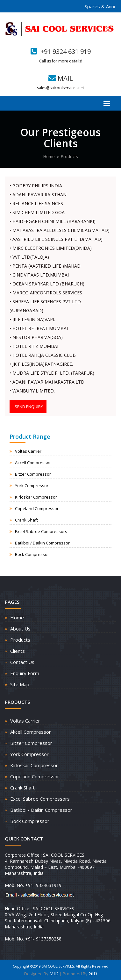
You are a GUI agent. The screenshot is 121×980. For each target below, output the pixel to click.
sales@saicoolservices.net (60, 88)
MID (54, 973)
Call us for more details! (61, 61)
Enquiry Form (25, 673)
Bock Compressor (32, 554)
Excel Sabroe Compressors (41, 531)
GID (93, 973)
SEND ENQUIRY (29, 407)
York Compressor (32, 486)
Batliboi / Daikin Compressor (42, 543)
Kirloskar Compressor (36, 497)
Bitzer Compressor (33, 474)
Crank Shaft (26, 520)
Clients (18, 651)
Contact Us (22, 662)
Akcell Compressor (33, 463)
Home (49, 156)
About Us (20, 629)
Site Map (20, 684)
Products (69, 156)
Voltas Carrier (28, 451)
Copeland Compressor (37, 508)
